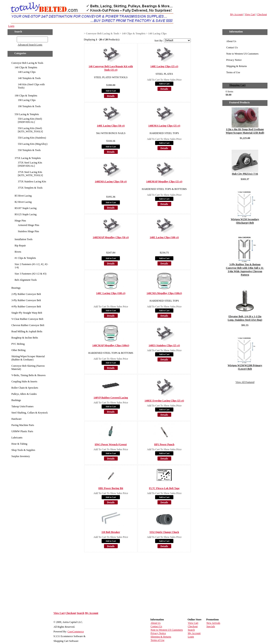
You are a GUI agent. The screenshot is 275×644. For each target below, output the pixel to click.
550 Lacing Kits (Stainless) (32, 138)
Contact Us (232, 47)
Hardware (16, 419)
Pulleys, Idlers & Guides (24, 394)
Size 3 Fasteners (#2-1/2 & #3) (31, 274)
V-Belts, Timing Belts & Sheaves (28, 375)
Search (80, 613)
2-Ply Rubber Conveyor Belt (26, 294)
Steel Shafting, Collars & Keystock (30, 413)
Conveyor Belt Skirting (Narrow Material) (28, 367)
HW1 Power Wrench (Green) (111, 444)
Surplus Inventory (21, 456)
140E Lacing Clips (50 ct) (111, 126)
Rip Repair (20, 246)
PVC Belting (18, 344)
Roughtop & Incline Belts (25, 338)
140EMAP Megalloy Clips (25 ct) (164, 182)
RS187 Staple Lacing (26, 208)
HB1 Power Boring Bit (111, 488)
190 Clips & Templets (26, 96)
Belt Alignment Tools (26, 280)
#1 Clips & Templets (25, 258)
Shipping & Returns (237, 66)
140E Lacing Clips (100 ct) (164, 237)
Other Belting (18, 350)
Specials (211, 626)
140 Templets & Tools (29, 78)
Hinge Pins (20, 221)
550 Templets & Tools (29, 150)
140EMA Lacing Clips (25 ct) (164, 126)
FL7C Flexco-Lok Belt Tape (164, 488)
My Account (237, 14)
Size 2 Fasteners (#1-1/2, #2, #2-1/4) (31, 266)
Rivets (18, 252)
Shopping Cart (237, 85)
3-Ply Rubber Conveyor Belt (26, 300)
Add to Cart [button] (111, 91)
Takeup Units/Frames (22, 406)
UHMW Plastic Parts (22, 431)
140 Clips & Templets (26, 67)
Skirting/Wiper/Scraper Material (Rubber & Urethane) (28, 358)
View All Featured (245, 382)
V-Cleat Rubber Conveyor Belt (27, 319)
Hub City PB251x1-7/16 (245, 174)
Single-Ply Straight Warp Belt (27, 313)
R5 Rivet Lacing (23, 196)
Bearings (16, 288)
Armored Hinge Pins (28, 225)
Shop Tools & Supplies (23, 450)
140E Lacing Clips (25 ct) (164, 66)
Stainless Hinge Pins (28, 231)
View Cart (250, 14)
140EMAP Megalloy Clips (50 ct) (111, 237)
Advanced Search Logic (30, 45)
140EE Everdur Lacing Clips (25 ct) (164, 401)
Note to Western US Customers (242, 54)
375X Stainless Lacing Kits (32, 182)
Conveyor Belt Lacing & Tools (27, 63)
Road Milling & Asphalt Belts (27, 331)
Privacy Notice (234, 60)
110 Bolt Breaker (111, 532)
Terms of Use (233, 72)
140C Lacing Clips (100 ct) (111, 293)
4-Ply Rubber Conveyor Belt (26, 307)
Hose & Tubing (19, 444)
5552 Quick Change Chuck (164, 532)
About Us (231, 41)
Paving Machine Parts (23, 425)
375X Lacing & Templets (28, 158)
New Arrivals (213, 623)
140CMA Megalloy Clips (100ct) (164, 293)
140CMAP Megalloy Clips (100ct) (111, 345)
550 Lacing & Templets (27, 114)
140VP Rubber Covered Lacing (111, 398)
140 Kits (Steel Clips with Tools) (31, 86)
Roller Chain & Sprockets (25, 388)
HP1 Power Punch (164, 444)
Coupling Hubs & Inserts (24, 382)
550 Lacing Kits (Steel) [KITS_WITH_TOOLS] (30, 130)
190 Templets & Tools (29, 106)
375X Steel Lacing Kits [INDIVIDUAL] (30, 164)
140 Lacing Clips (27, 72)
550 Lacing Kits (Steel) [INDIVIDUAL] (30, 120)
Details (111, 96)
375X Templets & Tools (30, 188)
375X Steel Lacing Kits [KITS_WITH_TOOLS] (30, 174)
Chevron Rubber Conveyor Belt (28, 325)
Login (11, 26)
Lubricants (17, 438)
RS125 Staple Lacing (26, 214)
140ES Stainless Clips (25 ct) (164, 345)
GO (14, 39)
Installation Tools (24, 239)
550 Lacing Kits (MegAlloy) (33, 144)
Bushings (16, 400)
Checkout (262, 14)
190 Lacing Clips (27, 100)
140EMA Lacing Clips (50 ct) (111, 182)
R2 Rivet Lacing (23, 202)
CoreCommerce (76, 632)
